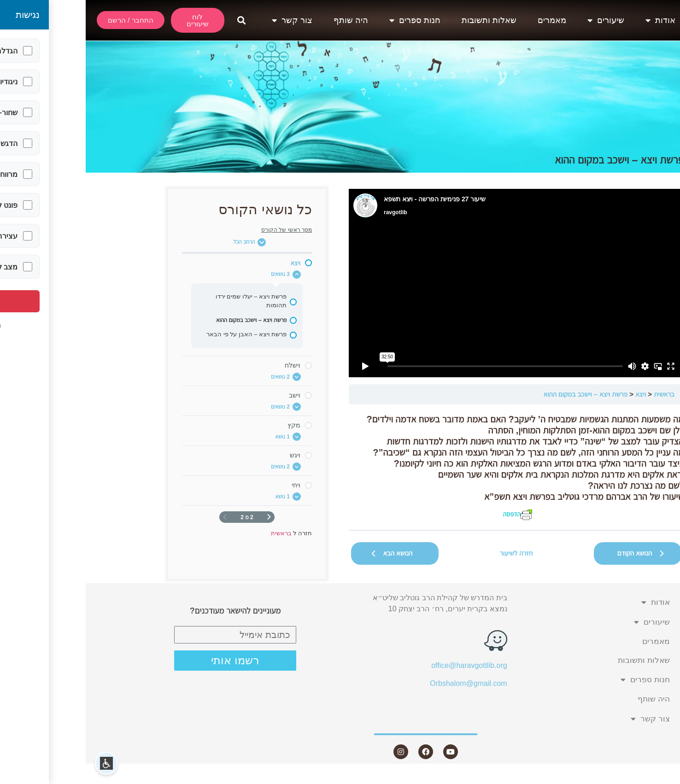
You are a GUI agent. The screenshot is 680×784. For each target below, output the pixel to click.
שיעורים (520, 20)
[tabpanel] (431, 467)
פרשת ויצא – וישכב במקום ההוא (500, 394)
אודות (575, 20)
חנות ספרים (329, 20)
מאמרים (466, 20)
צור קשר (206, 20)
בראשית (578, 394)
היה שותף (265, 20)
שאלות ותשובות (403, 20)
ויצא (555, 394)
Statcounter (661, 778)
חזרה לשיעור (431, 553)
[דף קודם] (183, 517)
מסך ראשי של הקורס (201, 230)
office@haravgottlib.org (383, 665)
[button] (155, 20)
